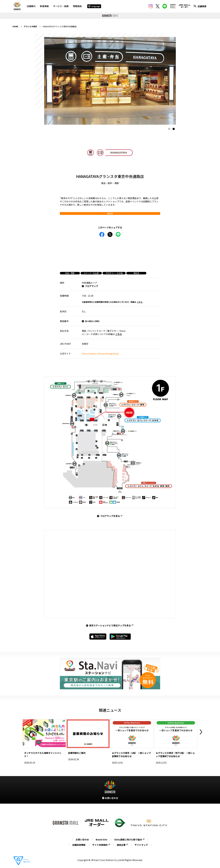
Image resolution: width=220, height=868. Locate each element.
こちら (140, 302)
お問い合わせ (82, 839)
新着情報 (44, 6)
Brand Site (102, 839)
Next (201, 732)
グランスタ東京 (30, 26)
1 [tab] (169, 129)
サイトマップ (141, 845)
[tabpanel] (110, 81)
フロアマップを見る (110, 516)
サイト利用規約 (100, 845)
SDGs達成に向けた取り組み (128, 839)
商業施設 (77, 6)
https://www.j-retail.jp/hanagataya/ (100, 353)
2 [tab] (174, 129)
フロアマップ (92, 286)
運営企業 (121, 845)
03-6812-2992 (92, 321)
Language (94, 6)
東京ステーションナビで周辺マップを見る (110, 625)
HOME (15, 26)
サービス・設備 (61, 6)
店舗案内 (31, 6)
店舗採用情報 (79, 845)
